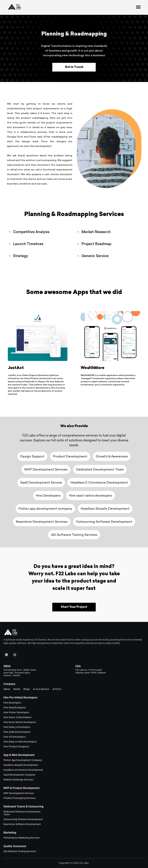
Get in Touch (74, 67)
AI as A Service (41, 689)
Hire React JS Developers (17, 717)
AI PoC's (57, 689)
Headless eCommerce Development (23, 770)
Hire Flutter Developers (16, 712)
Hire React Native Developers (20, 722)
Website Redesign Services (18, 780)
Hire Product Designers (16, 747)
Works (17, 689)
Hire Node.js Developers (17, 727)
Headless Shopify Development (21, 765)
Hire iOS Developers (15, 737)
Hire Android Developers (17, 732)
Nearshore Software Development (22, 824)
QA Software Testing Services (20, 851)
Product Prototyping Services (20, 798)
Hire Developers (12, 703)
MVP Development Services (19, 793)
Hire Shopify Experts (15, 708)
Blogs (27, 689)
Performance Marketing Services (22, 838)
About (7, 689)
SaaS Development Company (19, 775)
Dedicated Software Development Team (22, 813)
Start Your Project (74, 607)
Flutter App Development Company (23, 760)
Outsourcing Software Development (23, 819)
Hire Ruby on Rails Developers (20, 742)
